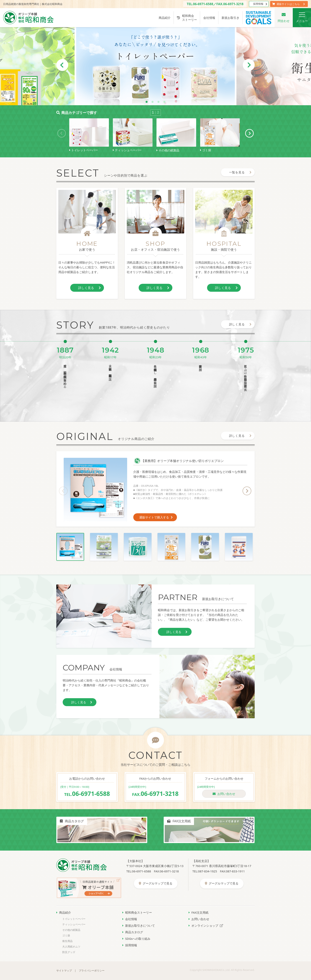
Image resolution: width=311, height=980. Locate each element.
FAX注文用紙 (199, 912)
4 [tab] (164, 102)
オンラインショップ (206, 926)
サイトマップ (64, 970)
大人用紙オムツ (71, 947)
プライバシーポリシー (92, 970)
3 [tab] (158, 102)
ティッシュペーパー (74, 924)
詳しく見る (89, 288)
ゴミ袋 (66, 935)
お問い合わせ (224, 794)
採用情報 (260, 4)
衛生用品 (67, 941)
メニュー (302, 18)
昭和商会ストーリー (187, 18)
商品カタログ (133, 932)
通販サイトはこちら (288, 4)
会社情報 (209, 18)
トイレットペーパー (74, 919)
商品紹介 (165, 18)
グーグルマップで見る (156, 883)
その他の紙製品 (71, 930)
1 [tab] (147, 102)
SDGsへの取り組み (136, 939)
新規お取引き (230, 18)
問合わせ (284, 18)
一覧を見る (240, 172)
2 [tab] (153, 102)
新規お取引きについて (139, 926)
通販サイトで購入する (156, 517)
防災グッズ (69, 952)
